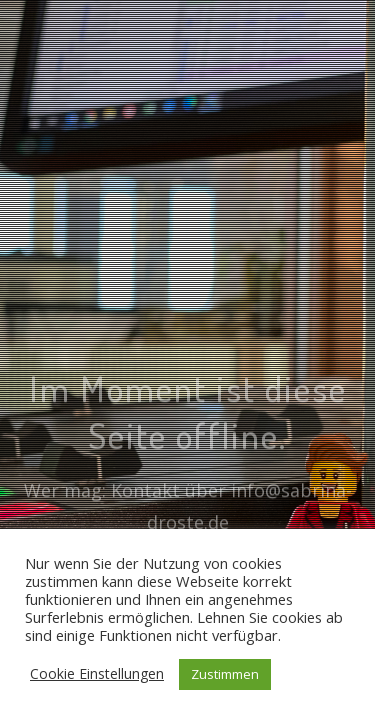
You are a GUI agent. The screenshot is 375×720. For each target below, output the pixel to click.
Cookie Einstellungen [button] (97, 673)
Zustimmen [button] (225, 674)
